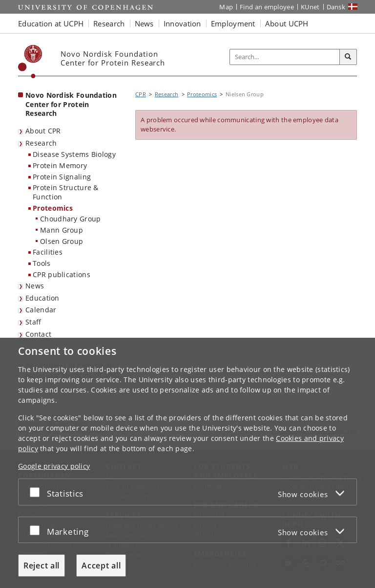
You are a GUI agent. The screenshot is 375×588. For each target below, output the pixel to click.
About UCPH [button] (287, 23)
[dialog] (187, 463)
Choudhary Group (71, 219)
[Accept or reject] (37, 492)
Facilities (48, 252)
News (35, 286)
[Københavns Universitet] (30, 62)
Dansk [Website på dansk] (336, 7)
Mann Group (62, 230)
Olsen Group (62, 241)
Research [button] (109, 23)
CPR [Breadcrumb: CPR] (141, 94)
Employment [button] (233, 23)
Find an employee (267, 7)
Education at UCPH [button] (51, 23)
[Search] (348, 57)
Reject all (42, 566)
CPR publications (62, 274)
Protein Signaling (62, 177)
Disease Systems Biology (74, 154)
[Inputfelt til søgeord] (285, 57)
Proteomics (53, 208)
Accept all (101, 566)
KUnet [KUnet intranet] (310, 7)
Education (42, 298)
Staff (33, 322)
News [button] (144, 23)
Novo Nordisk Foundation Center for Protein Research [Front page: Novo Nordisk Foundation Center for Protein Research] (71, 104)
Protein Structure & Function (66, 192)
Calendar (41, 310)
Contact (38, 334)
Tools (42, 263)
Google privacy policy (54, 466)
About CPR (43, 131)
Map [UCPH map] (226, 7)
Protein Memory (60, 165)
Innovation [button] (182, 23)
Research (41, 143)
